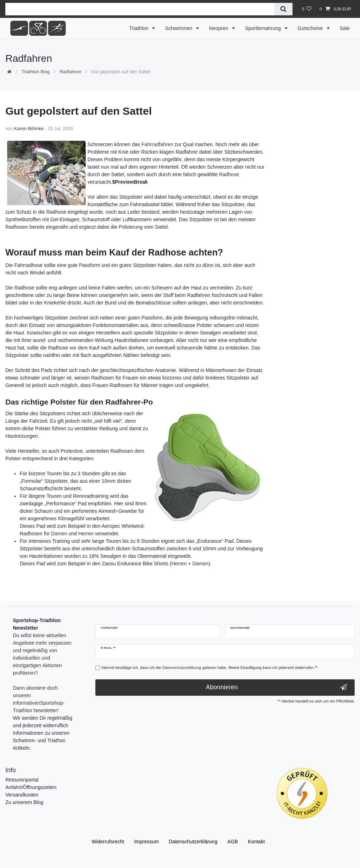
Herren (86, 534)
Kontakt (256, 842)
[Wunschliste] (307, 9)
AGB (233, 842)
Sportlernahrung (264, 28)
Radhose (229, 174)
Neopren (219, 28)
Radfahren (71, 72)
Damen (59, 534)
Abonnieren (276, 687)
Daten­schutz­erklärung (193, 842)
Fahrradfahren (157, 144)
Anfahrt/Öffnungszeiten (31, 787)
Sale (345, 28)
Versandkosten (22, 795)
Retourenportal (22, 780)
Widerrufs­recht (108, 842)
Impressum (146, 842)
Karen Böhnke (29, 128)
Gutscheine (311, 28)
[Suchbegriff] (140, 9)
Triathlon (139, 28)
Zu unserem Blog (24, 802)
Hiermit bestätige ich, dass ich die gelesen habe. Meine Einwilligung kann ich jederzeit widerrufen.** (210, 668)
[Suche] (283, 9)
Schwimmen (179, 28)
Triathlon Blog (36, 72)
